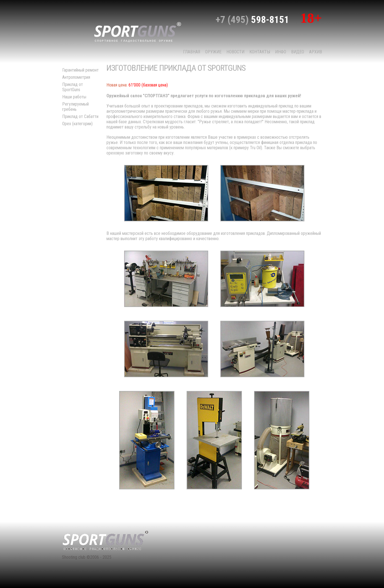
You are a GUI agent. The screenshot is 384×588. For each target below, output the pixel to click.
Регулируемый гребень (75, 107)
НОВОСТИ (235, 52)
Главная (192, 52)
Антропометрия (76, 77)
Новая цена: (117, 85)
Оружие (213, 52)
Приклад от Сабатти (80, 116)
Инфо (281, 52)
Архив (316, 52)
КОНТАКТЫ (260, 52)
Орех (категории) (77, 124)
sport (138, 32)
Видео (298, 52)
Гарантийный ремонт (80, 70)
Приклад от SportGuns (73, 87)
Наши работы (74, 97)
